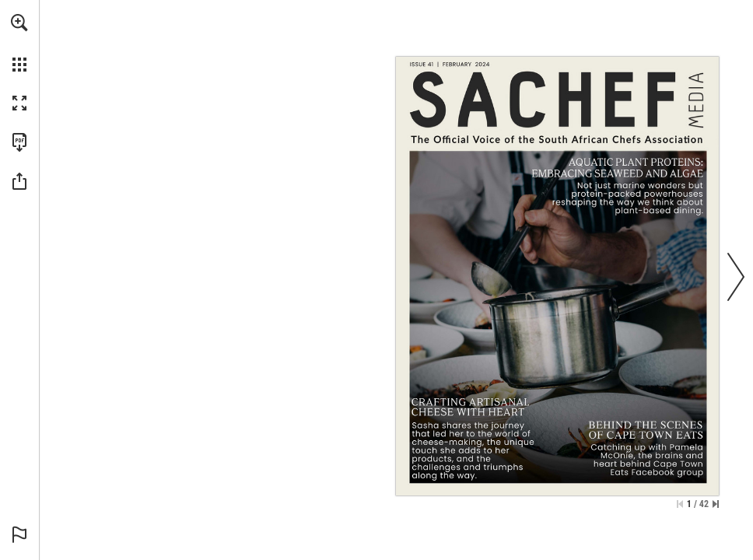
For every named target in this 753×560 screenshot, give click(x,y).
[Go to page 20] (474, 437)
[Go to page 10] (618, 187)
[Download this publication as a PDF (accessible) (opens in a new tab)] (19, 142)
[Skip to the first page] (680, 504)
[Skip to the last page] (716, 504)
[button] (19, 23)
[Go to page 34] (645, 450)
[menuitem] (19, 43)
